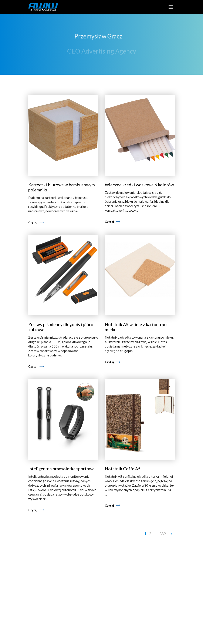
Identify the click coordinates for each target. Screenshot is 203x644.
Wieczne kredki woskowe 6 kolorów (139, 185)
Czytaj (33, 222)
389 (163, 534)
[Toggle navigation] (171, 7)
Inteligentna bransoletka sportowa (61, 469)
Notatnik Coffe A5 (123, 469)
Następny (171, 534)
